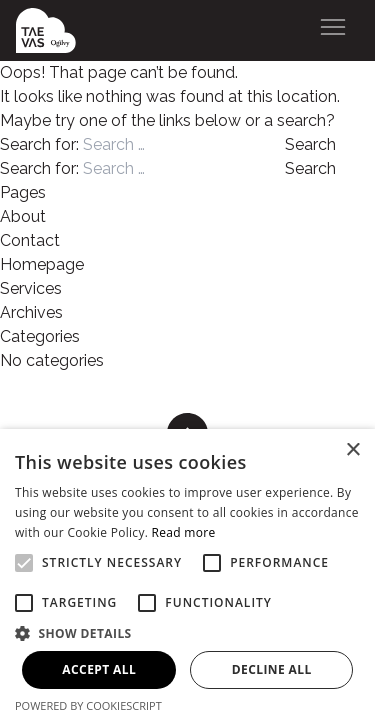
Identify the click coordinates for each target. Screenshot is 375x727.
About (23, 216)
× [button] (352, 450)
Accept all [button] (99, 669)
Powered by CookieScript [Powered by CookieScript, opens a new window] (88, 705)
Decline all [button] (272, 669)
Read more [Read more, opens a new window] (184, 532)
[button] (187, 633)
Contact (30, 240)
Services (31, 288)
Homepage (42, 264)
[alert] (187, 578)
